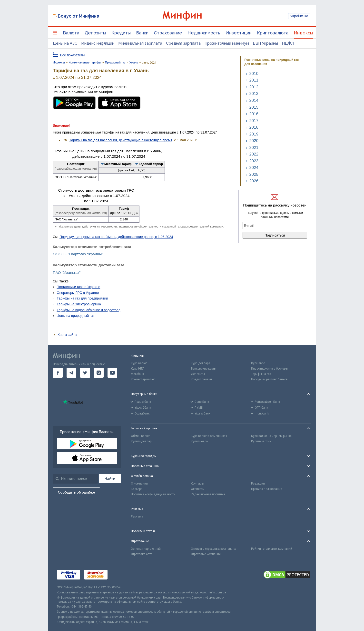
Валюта (71, 33)
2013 (254, 94)
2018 (254, 127)
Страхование (168, 33)
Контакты (197, 484)
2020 (254, 141)
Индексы (303, 33)
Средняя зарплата (183, 43)
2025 (254, 174)
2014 (254, 100)
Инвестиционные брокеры (269, 369)
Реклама (137, 517)
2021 (254, 148)
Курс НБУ (137, 369)
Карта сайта (67, 335)
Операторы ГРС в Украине (78, 293)
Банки (142, 33)
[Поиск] (110, 479)
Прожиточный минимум (227, 43)
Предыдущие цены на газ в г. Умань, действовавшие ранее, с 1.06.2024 (116, 237)
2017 (254, 121)
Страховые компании (206, 554)
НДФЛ (288, 43)
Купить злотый (261, 441)
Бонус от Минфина (79, 16)
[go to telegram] (71, 373)
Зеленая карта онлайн (147, 549)
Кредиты (121, 33)
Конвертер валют (143, 379)
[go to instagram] (99, 373)
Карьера (137, 489)
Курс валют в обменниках (209, 436)
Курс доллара (201, 363)
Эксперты (198, 489)
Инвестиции (239, 33)
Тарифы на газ (261, 374)
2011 (254, 80)
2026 (254, 181)
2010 (254, 74)
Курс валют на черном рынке (271, 436)
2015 (254, 107)
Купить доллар (141, 441)
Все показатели (73, 55)
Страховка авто (142, 554)
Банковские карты (204, 369)
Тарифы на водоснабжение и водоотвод (89, 310)
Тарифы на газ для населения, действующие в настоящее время (121, 140)
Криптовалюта (273, 33)
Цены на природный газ (76, 316)
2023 (254, 161)
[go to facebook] (58, 373)
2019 (254, 134)
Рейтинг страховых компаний (272, 549)
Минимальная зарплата (140, 43)
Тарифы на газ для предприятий (83, 298)
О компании (139, 484)
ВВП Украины (265, 43)
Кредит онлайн (201, 379)
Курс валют (139, 363)
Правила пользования (267, 489)
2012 (254, 87)
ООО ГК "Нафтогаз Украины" (78, 254)
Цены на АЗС (65, 43)
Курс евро (258, 363)
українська (299, 16)
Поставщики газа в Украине (79, 287)
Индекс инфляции (98, 43)
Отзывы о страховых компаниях (213, 549)
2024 (254, 168)
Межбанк (137, 374)
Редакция (258, 484)
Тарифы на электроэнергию (79, 304)
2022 (254, 154)
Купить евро (199, 441)
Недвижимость (204, 33)
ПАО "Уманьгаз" (67, 273)
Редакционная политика (208, 494)
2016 (254, 114)
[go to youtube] (112, 373)
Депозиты (95, 33)
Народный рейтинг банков (269, 379)
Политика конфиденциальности (153, 494)
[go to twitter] (85, 373)
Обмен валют (140, 436)
